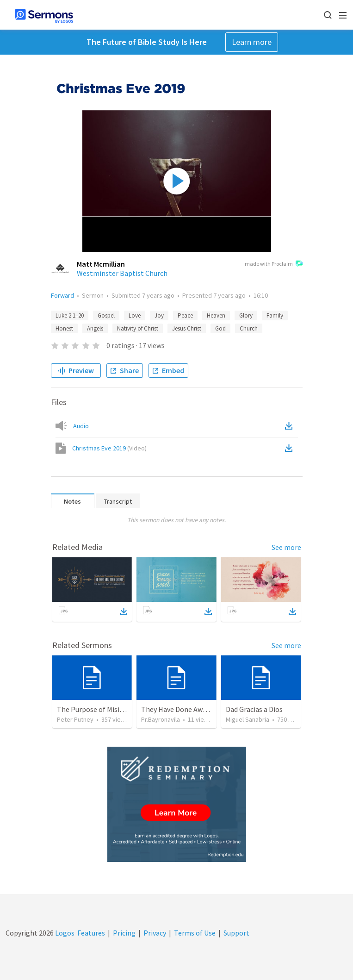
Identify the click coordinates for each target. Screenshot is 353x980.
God (220, 328)
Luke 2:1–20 (70, 315)
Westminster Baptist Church (122, 273)
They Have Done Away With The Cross (200, 709)
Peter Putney (75, 719)
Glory (246, 315)
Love (135, 315)
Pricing (124, 933)
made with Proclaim (274, 264)
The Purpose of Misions (94, 709)
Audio (81, 426)
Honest (64, 328)
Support (236, 933)
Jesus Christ (187, 328)
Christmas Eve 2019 (109, 448)
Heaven (216, 315)
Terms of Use (195, 933)
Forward (62, 295)
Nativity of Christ (138, 328)
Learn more (252, 42)
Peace (185, 315)
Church (249, 328)
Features (91, 933)
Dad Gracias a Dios (254, 709)
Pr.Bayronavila (161, 719)
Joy (159, 315)
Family (275, 315)
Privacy (155, 933)
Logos (64, 933)
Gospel (106, 315)
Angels (95, 328)
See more (286, 547)
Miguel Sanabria (248, 719)
